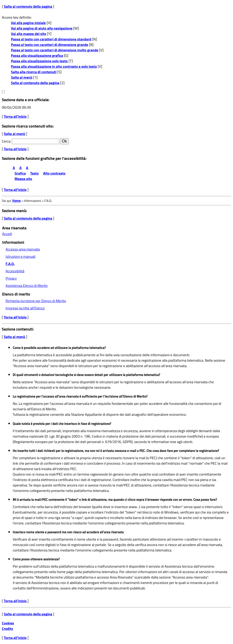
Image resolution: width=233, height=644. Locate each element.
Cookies (8, 623)
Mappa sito (23, 179)
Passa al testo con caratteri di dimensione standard (51, 39)
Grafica (20, 173)
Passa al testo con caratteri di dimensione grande (50, 45)
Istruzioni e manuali (21, 256)
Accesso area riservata (23, 249)
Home (16, 201)
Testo (34, 173)
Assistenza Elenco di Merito (27, 286)
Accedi (7, 234)
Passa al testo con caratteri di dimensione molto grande (55, 50)
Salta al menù (22, 77)
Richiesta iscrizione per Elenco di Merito (36, 301)
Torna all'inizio (15, 116)
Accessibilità (15, 271)
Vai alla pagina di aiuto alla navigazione (42, 28)
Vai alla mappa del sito (29, 34)
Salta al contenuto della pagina (28, 6)
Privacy (11, 278)
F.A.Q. (10, 264)
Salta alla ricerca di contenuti (34, 72)
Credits (7, 629)
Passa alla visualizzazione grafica (37, 55)
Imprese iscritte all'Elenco (25, 308)
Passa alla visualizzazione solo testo (39, 61)
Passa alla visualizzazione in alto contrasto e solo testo (54, 66)
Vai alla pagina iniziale (28, 23)
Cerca (6, 141)
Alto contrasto (54, 173)
